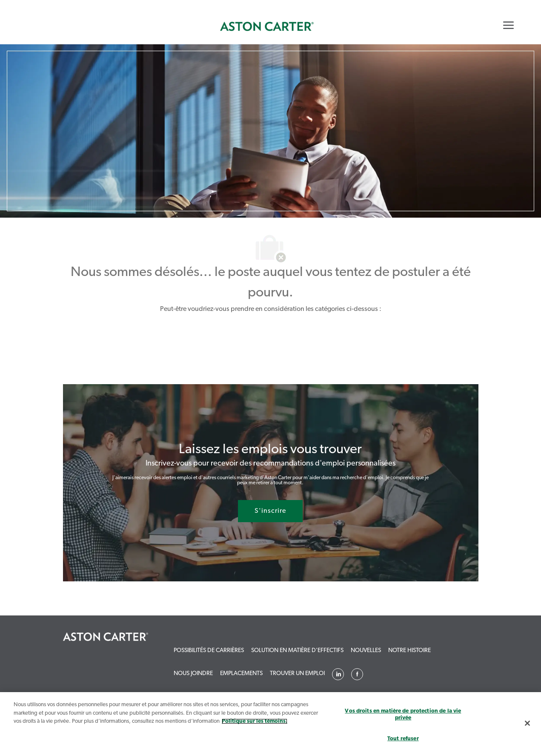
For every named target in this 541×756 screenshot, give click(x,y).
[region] (270, 724)
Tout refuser (403, 739)
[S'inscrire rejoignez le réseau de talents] (270, 511)
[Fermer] (527, 723)
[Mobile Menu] (508, 25)
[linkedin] (338, 674)
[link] (267, 26)
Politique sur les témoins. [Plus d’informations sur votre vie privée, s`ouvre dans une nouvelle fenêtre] (255, 721)
